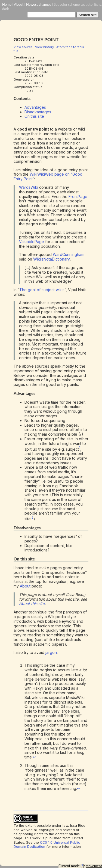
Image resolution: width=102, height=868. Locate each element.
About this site (32, 603)
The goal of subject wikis (42, 290)
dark (6, 9)
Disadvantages (38, 112)
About (19, 4)
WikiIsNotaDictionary (51, 259)
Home (7, 4)
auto (89, 4)
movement (94, 866)
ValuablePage (32, 242)
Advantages (35, 107)
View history (44, 47)
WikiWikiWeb (41, 174)
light (97, 4)
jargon (51, 652)
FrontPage (78, 197)
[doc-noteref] (80, 449)
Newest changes (39, 4)
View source (23, 47)
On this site (34, 116)
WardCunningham (69, 254)
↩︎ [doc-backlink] (34, 757)
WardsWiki (29, 187)
